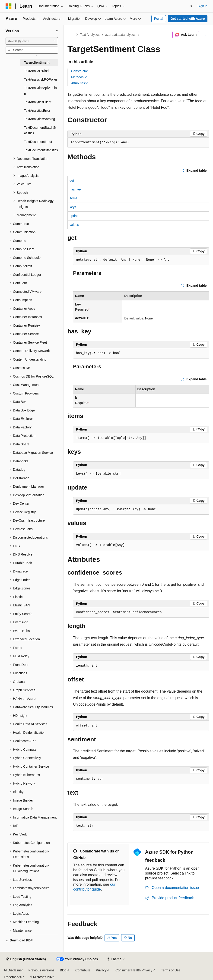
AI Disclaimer (13, 970)
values (74, 225)
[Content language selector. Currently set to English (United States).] (26, 959)
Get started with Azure (188, 19)
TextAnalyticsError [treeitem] (37, 111)
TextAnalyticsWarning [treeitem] (40, 119)
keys (73, 207)
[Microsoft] (9, 6)
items (73, 198)
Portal (159, 19)
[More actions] (205, 35)
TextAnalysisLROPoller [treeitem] (41, 79)
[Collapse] (57, 31)
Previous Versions (41, 970)
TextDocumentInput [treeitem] (38, 142)
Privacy (101, 970)
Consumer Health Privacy (134, 970)
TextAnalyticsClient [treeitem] (38, 102)
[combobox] (32, 41)
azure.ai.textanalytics (120, 35)
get (72, 181)
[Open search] (191, 6)
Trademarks (12, 977)
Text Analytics (90, 35)
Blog (63, 970)
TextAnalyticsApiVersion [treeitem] (40, 91)
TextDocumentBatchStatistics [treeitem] (40, 130)
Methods (79, 77)
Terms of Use (171, 970)
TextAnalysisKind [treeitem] (36, 71)
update (75, 216)
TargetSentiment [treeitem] (37, 62)
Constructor (79, 71)
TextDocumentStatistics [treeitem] (41, 150)
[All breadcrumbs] (72, 35)
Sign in (202, 6)
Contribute (83, 970)
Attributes (80, 83)
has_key (76, 189)
